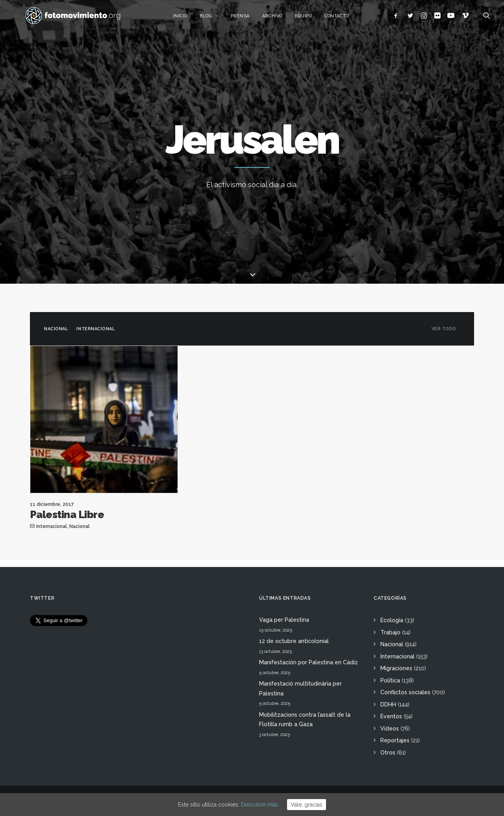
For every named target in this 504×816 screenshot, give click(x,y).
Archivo (281, 19)
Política (390, 680)
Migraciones (396, 668)
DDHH (388, 704)
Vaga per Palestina (284, 620)
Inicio (188, 19)
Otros (388, 753)
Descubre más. (260, 805)
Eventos (391, 716)
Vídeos (390, 729)
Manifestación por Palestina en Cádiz (309, 662)
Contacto (345, 19)
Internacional (95, 329)
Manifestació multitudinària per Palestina (300, 689)
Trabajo (390, 632)
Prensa (248, 19)
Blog (217, 19)
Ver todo (444, 329)
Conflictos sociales (405, 692)
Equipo (312, 19)
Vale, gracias (307, 805)
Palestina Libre (67, 515)
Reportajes (395, 740)
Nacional (56, 329)
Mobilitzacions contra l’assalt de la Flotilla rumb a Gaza (305, 720)
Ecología (392, 620)
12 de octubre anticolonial (294, 641)
